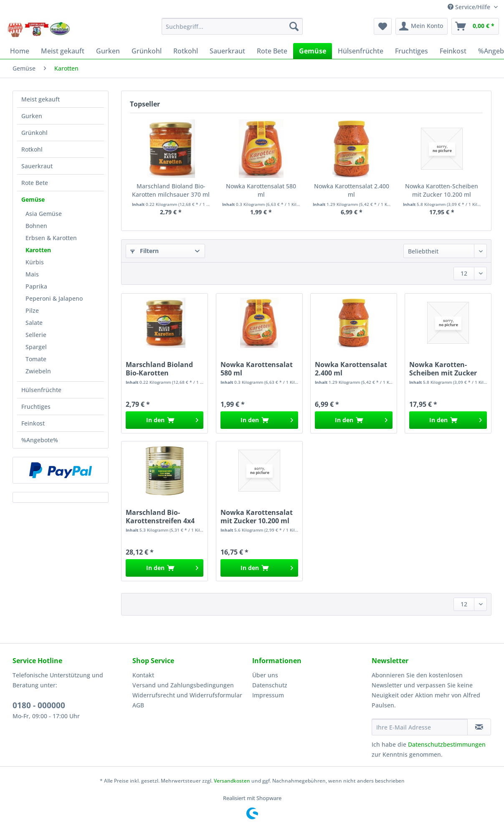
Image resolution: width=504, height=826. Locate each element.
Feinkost (33, 423)
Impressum (268, 695)
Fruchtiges (36, 407)
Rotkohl (32, 149)
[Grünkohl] (147, 51)
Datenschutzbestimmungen (447, 744)
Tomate (36, 359)
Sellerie (36, 335)
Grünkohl (34, 133)
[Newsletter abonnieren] (479, 727)
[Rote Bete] (272, 51)
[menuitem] (232, 30)
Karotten (38, 250)
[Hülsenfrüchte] (361, 51)
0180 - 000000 (39, 705)
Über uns (265, 675)
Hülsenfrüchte (41, 390)
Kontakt (143, 675)
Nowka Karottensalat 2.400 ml (352, 190)
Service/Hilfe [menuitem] (470, 7)
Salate (34, 323)
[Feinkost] (453, 51)
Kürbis (35, 262)
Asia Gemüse (44, 214)
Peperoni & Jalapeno (54, 298)
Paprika (36, 286)
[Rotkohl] (186, 51)
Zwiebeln (38, 371)
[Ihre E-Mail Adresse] (419, 727)
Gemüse (33, 199)
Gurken (32, 116)
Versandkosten (232, 781)
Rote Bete (35, 183)
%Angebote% (40, 440)
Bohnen (36, 226)
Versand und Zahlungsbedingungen (183, 685)
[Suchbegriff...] (232, 26)
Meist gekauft (41, 99)
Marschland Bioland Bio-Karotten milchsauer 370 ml (171, 190)
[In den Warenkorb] (165, 420)
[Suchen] (294, 26)
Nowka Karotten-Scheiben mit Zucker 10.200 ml (442, 190)
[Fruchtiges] (412, 51)
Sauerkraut (37, 166)
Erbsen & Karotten (51, 238)
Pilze (32, 310)
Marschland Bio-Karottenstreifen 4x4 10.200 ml (160, 517)
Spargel (36, 347)
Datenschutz (270, 685)
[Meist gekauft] (63, 51)
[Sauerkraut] (227, 51)
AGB (138, 705)
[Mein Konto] (422, 26)
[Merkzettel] (383, 26)
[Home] (20, 51)
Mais (32, 274)
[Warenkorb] (475, 26)
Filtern (144, 251)
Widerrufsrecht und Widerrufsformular (187, 695)
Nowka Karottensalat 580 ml (261, 190)
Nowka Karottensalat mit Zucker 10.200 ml (257, 517)
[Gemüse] (313, 51)
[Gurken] (108, 51)
